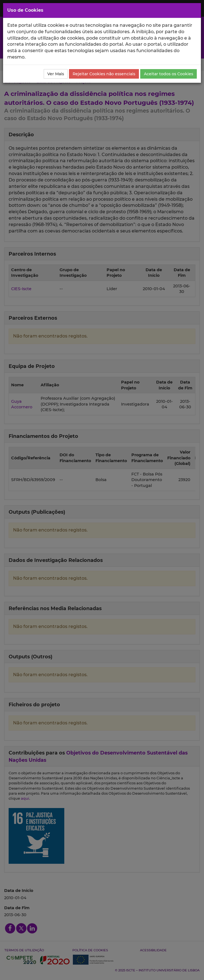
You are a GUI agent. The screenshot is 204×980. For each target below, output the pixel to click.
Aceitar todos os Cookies (169, 74)
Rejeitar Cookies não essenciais (104, 74)
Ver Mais (56, 74)
